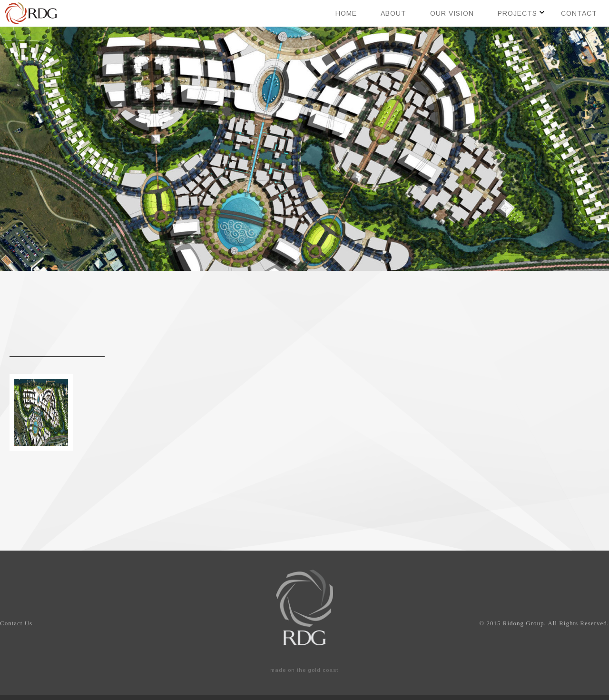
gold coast (323, 670)
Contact (579, 13)
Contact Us (16, 623)
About (393, 13)
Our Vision (452, 13)
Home (346, 13)
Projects (517, 13)
